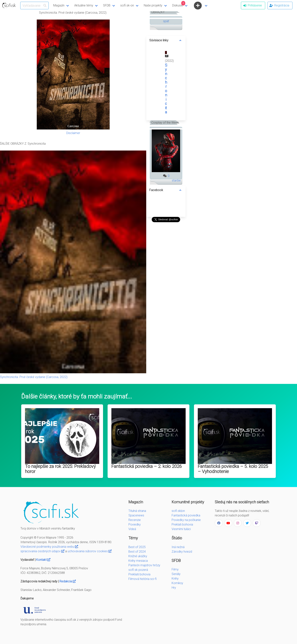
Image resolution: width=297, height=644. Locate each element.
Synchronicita (166, 89)
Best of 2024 (137, 552)
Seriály (176, 574)
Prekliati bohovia (139, 574)
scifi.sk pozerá (138, 570)
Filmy (175, 569)
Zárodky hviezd (182, 552)
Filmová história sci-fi (143, 579)
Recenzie (135, 520)
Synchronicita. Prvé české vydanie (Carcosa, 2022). (34, 377)
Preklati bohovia (182, 524)
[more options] (180, 40)
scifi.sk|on (178, 511)
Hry (174, 588)
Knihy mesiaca (138, 561)
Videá (132, 529)
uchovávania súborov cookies (90, 551)
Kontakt (43, 560)
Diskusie (179, 4)
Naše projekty (153, 5)
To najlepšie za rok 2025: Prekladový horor (60, 469)
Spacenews (136, 515)
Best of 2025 (137, 547)
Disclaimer (73, 133)
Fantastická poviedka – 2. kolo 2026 (147, 466)
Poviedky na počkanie (186, 520)
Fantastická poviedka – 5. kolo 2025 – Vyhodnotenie (233, 469)
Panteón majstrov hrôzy (144, 565)
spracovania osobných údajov (42, 551)
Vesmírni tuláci (181, 529)
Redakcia (68, 581)
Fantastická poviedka (186, 515)
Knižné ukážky (138, 556)
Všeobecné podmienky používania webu (49, 547)
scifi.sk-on (127, 5)
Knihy (175, 579)
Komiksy (177, 583)
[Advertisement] (166, 280)
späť (166, 21)
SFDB (107, 5)
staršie (176, 180)
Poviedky (135, 524)
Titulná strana (137, 511)
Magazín (59, 5)
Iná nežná (178, 547)
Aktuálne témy (84, 5)
